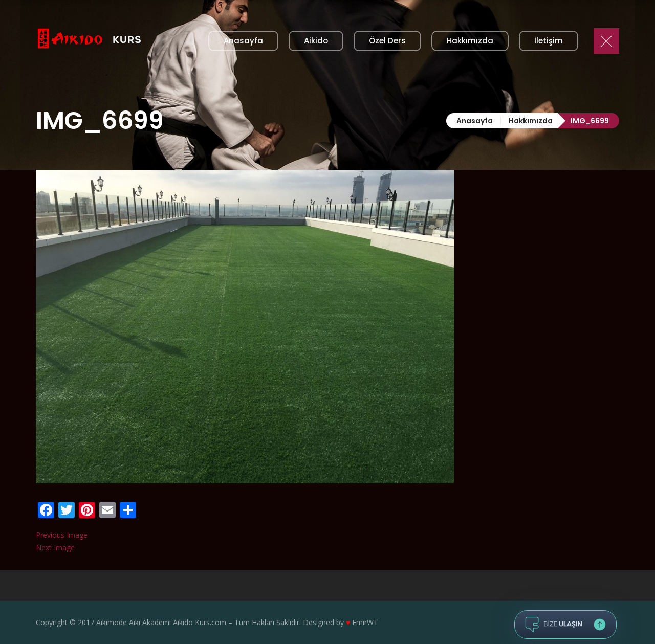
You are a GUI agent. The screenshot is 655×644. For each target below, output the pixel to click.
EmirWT (365, 622)
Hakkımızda (531, 121)
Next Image (55, 548)
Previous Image (62, 535)
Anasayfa (475, 121)
